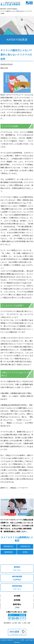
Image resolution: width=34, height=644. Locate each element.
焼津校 (25, 552)
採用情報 (17, 600)
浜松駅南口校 (25, 546)
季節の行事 (4, 68)
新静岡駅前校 (9, 546)
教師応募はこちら (17, 606)
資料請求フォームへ (17, 569)
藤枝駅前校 (9, 552)
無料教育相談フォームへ (17, 588)
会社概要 (17, 596)
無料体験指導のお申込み (17, 578)
